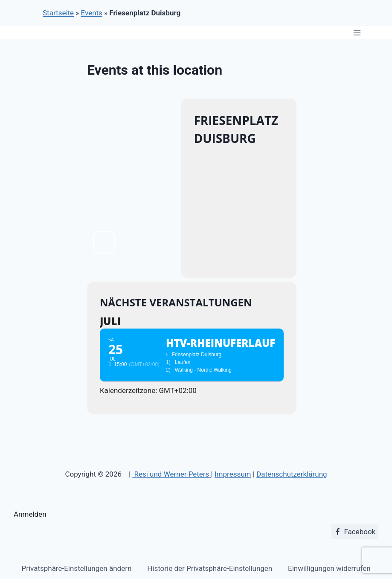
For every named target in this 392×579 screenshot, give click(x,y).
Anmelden (30, 514)
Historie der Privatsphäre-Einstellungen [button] (210, 568)
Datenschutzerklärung (292, 474)
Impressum (233, 474)
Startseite (58, 13)
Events (92, 13)
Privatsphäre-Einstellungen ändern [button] (76, 568)
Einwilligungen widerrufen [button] (329, 568)
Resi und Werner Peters (171, 474)
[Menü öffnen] (357, 33)
